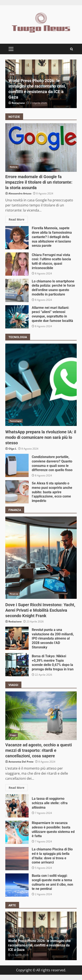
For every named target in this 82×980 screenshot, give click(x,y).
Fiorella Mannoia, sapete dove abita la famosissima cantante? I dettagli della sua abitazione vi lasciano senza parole (17, 238)
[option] (41, 84)
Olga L (13, 449)
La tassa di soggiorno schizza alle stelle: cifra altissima (17, 806)
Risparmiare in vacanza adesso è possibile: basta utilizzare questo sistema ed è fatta (17, 832)
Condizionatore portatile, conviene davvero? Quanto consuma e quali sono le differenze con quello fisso (17, 465)
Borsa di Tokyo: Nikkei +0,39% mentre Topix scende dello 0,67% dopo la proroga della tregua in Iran (17, 665)
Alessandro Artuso (20, 193)
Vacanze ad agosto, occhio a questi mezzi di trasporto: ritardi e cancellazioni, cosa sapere (41, 716)
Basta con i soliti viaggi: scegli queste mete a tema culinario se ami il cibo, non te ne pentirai (17, 885)
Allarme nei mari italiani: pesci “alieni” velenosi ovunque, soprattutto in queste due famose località (17, 317)
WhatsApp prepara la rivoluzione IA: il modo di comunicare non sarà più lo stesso (41, 385)
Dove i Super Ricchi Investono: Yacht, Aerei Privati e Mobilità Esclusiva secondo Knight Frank (41, 558)
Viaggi (13, 735)
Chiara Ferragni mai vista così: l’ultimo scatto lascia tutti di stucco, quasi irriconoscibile (17, 264)
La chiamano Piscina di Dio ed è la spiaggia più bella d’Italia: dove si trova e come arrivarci (17, 859)
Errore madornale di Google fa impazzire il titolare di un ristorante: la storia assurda (41, 148)
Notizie (14, 167)
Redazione (18, 103)
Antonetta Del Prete (21, 762)
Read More (17, 219)
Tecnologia (16, 421)
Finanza (14, 594)
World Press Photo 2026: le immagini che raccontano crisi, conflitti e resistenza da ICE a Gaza (39, 945)
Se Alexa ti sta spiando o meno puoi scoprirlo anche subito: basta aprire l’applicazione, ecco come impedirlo (17, 492)
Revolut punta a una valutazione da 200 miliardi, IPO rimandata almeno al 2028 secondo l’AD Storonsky (17, 638)
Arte (12, 74)
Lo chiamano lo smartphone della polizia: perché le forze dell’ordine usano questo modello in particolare (17, 290)
